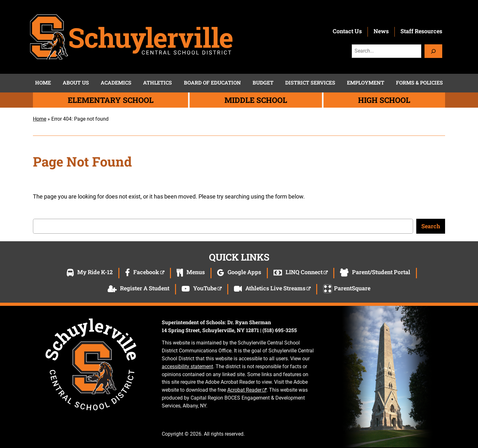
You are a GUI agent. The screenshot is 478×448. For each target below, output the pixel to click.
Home (40, 119)
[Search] (433, 51)
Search (431, 226)
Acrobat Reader (244, 390)
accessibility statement (187, 366)
